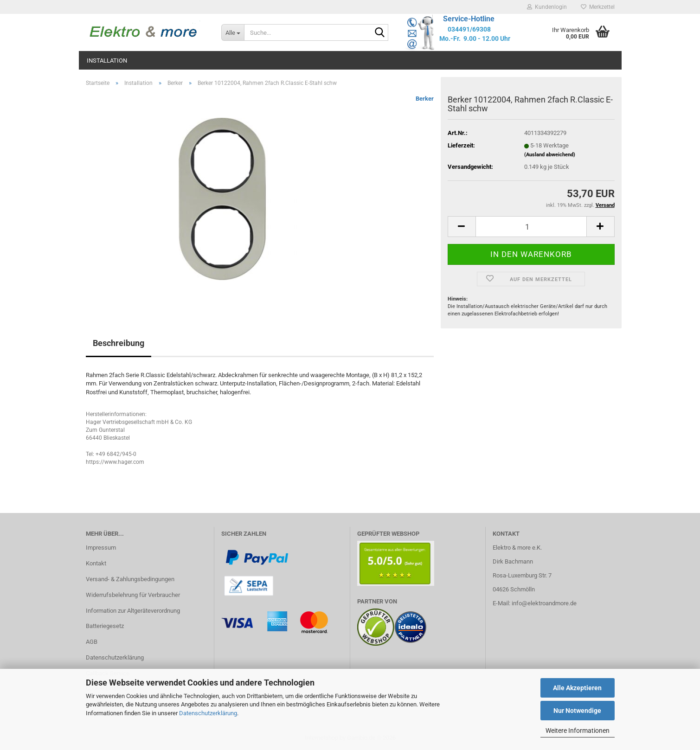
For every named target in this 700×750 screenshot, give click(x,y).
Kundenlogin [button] (547, 7)
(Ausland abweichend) (550, 155)
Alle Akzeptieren (577, 688)
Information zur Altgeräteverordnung (133, 611)
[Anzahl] (531, 227)
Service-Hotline (469, 19)
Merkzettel (598, 7)
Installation (107, 61)
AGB (92, 642)
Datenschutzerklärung (208, 713)
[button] (462, 227)
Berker (425, 99)
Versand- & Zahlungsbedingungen (130, 579)
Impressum (101, 548)
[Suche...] (233, 32)
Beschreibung (119, 343)
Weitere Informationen (578, 731)
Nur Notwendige (577, 711)
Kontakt (96, 563)
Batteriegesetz (105, 626)
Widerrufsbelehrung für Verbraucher (133, 595)
